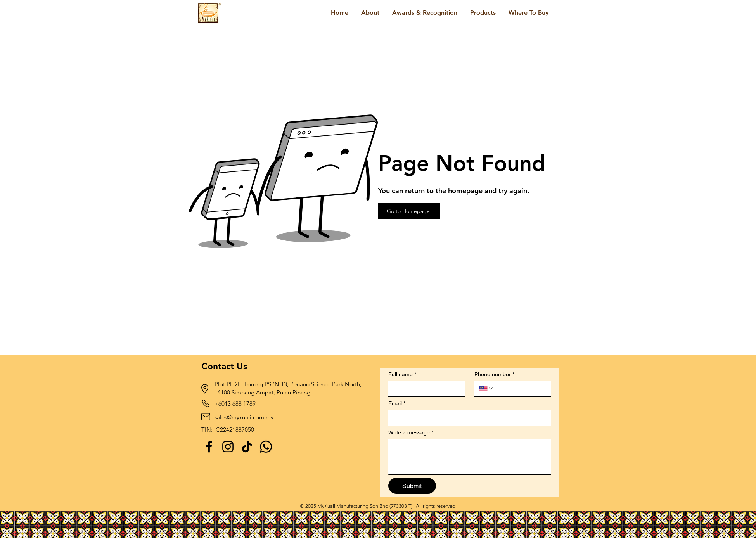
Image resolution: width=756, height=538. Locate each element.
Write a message (411, 433)
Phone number (494, 375)
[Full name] (424, 389)
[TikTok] (247, 447)
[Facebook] (209, 447)
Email (397, 404)
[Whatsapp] (266, 447)
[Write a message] (470, 457)
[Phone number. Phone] (520, 389)
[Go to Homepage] (409, 211)
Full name (402, 375)
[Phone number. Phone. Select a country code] (486, 389)
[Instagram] (228, 447)
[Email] (467, 418)
